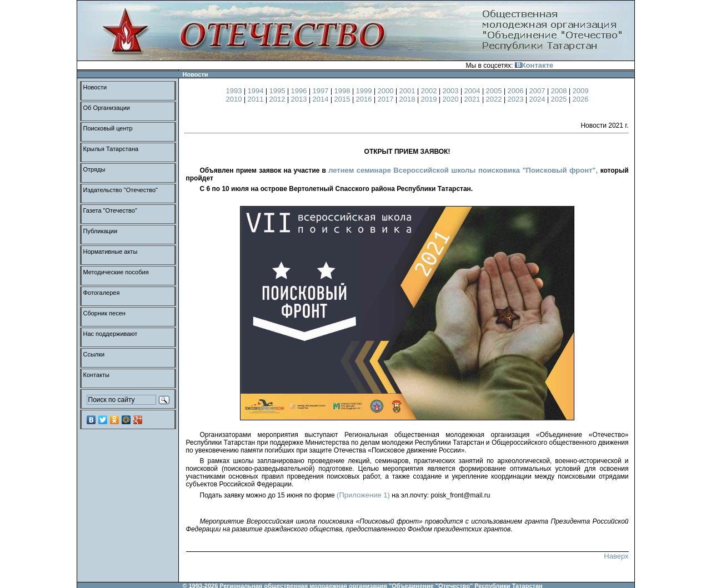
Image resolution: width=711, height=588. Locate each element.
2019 (430, 99)
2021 (474, 99)
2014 (322, 99)
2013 (300, 99)
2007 (539, 91)
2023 (517, 99)
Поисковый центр (108, 128)
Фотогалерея (102, 293)
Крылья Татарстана (111, 149)
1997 (322, 91)
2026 (581, 99)
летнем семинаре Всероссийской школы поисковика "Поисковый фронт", (464, 170)
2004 (474, 91)
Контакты (97, 375)
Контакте (534, 65)
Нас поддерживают (111, 334)
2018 (409, 99)
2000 (387, 91)
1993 (235, 91)
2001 (409, 91)
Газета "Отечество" (110, 210)
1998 (344, 91)
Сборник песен (104, 313)
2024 (539, 99)
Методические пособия (116, 272)
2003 (452, 91)
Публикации (101, 231)
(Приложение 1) (363, 495)
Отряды (94, 169)
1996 (300, 91)
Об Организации (107, 108)
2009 (581, 91)
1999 (365, 91)
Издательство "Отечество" (121, 190)
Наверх (616, 556)
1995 (279, 91)
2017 (387, 99)
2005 (495, 91)
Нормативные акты (111, 252)
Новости (95, 87)
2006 (517, 91)
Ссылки (94, 354)
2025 (560, 99)
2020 (452, 99)
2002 (430, 91)
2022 (495, 99)
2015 (344, 99)
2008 (560, 91)
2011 (257, 99)
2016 (365, 99)
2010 (235, 99)
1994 (257, 91)
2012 (279, 99)
